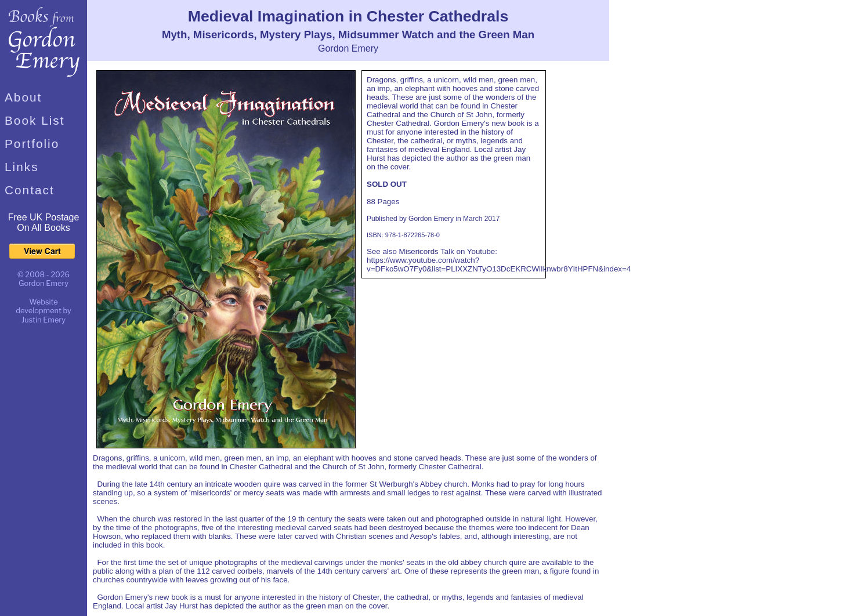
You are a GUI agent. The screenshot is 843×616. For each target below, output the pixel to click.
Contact (30, 190)
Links (22, 167)
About (23, 97)
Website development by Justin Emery (44, 311)
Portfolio (32, 144)
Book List (35, 120)
